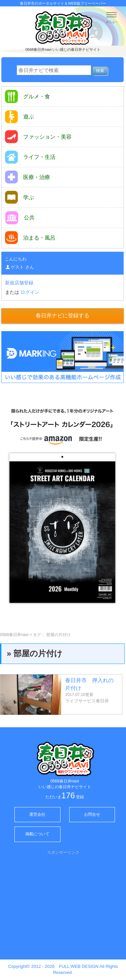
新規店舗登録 (19, 283)
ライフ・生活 (30, 157)
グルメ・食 (28, 96)
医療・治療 (28, 177)
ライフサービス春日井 (87, 701)
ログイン (30, 292)
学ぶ (19, 197)
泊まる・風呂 (30, 238)
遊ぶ (19, 117)
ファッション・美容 (38, 137)
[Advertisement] (63, 903)
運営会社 (37, 814)
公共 (20, 218)
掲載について (37, 834)
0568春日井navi (14, 635)
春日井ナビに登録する (62, 316)
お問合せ (92, 814)
